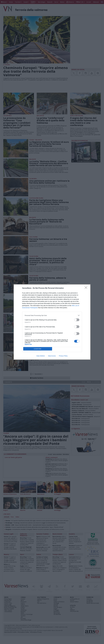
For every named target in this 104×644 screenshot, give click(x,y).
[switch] (77, 320)
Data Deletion (41, 356)
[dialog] (52, 322)
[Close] (87, 288)
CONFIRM (38, 349)
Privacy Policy (63, 356)
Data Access (52, 356)
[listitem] (52, 315)
